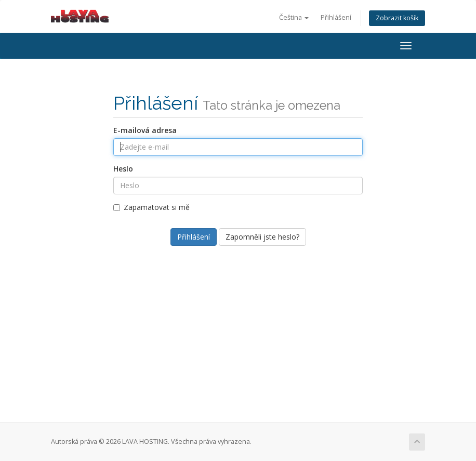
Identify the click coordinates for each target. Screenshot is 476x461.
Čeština (294, 17)
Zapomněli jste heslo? (262, 237)
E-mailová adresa (145, 130)
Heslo (123, 169)
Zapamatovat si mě (151, 207)
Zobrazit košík (397, 18)
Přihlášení (336, 17)
